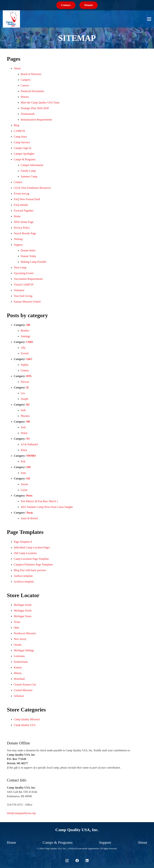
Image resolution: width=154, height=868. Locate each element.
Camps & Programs (25, 159)
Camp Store (20, 137)
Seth (23, 410)
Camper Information (32, 165)
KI (28, 405)
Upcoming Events (24, 273)
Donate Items (28, 250)
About (17, 68)
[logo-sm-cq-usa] (11, 19)
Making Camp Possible (34, 262)
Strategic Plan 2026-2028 (35, 108)
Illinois (18, 673)
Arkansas (19, 696)
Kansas (18, 667)
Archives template (24, 582)
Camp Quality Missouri (27, 719)
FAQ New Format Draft (27, 199)
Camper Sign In (22, 148)
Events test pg (22, 194)
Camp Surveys (22, 142)
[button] (149, 19)
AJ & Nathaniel (29, 444)
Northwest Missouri (25, 633)
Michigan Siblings (24, 650)
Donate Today (28, 256)
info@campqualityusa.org (21, 813)
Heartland (19, 679)
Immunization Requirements (36, 120)
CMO (30, 342)
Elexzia (25, 382)
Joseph (24, 399)
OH (28, 467)
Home (17, 216)
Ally (23, 348)
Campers (26, 80)
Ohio (17, 628)
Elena (24, 450)
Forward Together (24, 211)
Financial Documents (32, 91)
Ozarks (18, 645)
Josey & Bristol (29, 518)
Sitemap (18, 239)
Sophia (24, 365)
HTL (29, 376)
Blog (16, 125)
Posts (29, 496)
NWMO (31, 456)
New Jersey (20, 639)
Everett (25, 353)
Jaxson (24, 484)
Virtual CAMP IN (24, 285)
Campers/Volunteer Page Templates (33, 565)
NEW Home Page (24, 222)
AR (28, 325)
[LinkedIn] (87, 861)
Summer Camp (29, 176)
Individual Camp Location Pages (32, 547)
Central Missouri (23, 690)
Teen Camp (20, 267)
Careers (25, 85)
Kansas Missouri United (27, 302)
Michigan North (23, 611)
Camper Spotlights (24, 154)
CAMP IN (19, 131)
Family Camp (28, 171)
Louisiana (19, 656)
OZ (28, 478)
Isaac (24, 473)
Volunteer (19, 290)
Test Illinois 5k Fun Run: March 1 (39, 501)
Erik (23, 461)
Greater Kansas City (25, 684)
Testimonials (28, 114)
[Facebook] (77, 861)
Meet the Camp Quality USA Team (40, 102)
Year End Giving (23, 296)
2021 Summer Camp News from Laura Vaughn (47, 507)
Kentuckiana (21, 662)
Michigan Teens (23, 616)
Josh (23, 427)
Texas (30, 513)
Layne (24, 490)
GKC (29, 359)
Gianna (25, 370)
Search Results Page (25, 233)
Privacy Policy (22, 228)
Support (18, 245)
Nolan (24, 433)
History (25, 97)
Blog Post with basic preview (30, 570)
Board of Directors (31, 74)
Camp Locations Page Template (31, 559)
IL (28, 387)
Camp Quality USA (25, 725)
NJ (28, 439)
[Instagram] (67, 861)
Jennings (25, 336)
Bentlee (25, 331)
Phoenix (25, 416)
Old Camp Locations (25, 553)
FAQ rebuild (21, 205)
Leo (23, 393)
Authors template (23, 576)
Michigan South (23, 605)
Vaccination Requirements (28, 279)
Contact (18, 182)
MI (28, 422)
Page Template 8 (23, 542)
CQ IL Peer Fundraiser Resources (32, 188)
